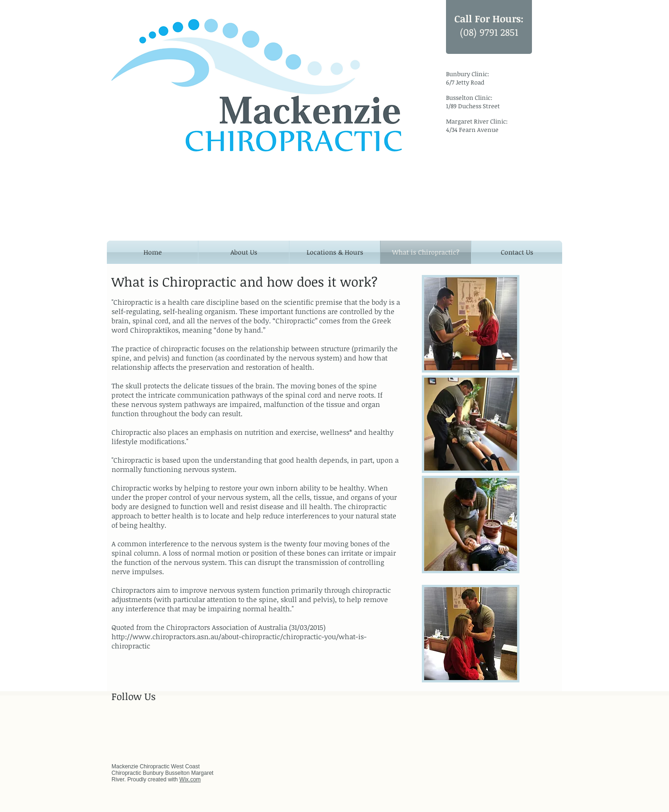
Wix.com (190, 779)
